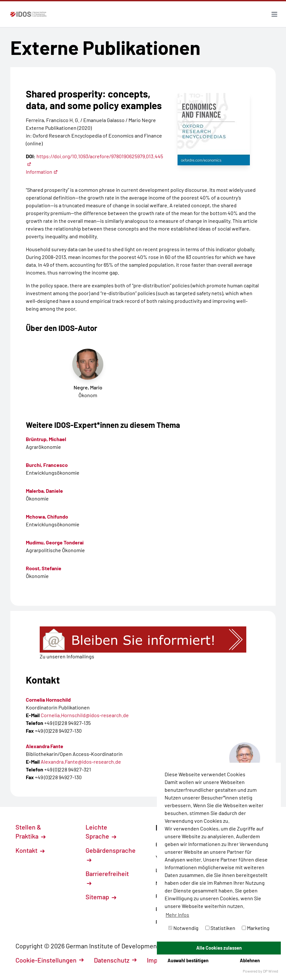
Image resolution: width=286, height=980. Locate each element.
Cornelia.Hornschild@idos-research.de (85, 715)
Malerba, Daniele (44, 491)
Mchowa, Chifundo (47, 516)
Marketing (256, 928)
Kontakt (30, 850)
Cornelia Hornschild (48, 700)
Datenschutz (115, 960)
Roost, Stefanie (44, 568)
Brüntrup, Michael (46, 439)
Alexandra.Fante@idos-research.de (81, 762)
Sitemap (101, 897)
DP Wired (271, 971)
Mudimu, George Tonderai (55, 542)
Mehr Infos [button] (177, 915)
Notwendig (183, 928)
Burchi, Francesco (47, 465)
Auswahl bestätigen (188, 960)
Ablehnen (250, 960)
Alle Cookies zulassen (219, 948)
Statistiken (220, 928)
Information (42, 172)
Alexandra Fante (45, 746)
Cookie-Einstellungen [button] (50, 960)
